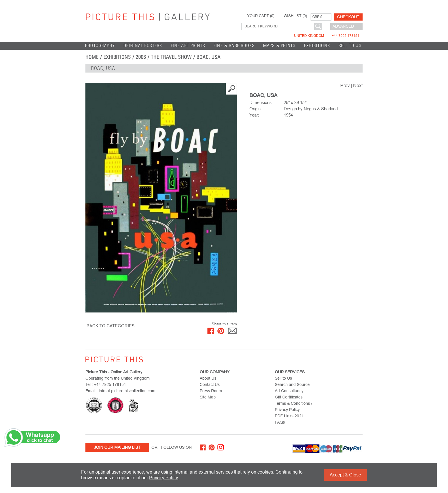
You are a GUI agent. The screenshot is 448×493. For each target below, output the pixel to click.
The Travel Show (171, 57)
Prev (345, 86)
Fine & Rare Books (234, 46)
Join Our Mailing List (117, 447)
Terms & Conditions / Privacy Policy (294, 406)
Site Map (208, 397)
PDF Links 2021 (289, 416)
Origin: (256, 109)
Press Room (211, 391)
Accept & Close (345, 475)
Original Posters (143, 46)
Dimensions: (261, 102)
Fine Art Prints (188, 46)
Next (358, 86)
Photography (100, 46)
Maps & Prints (279, 46)
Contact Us (210, 384)
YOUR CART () (261, 16)
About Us (208, 378)
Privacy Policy (163, 478)
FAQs (280, 422)
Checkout (348, 17)
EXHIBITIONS (317, 46)
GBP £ (317, 17)
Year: (254, 115)
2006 (141, 57)
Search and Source (292, 384)
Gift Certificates (289, 397)
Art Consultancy (289, 391)
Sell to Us (350, 46)
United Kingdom (327, 36)
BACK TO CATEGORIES (111, 326)
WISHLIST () (295, 16)
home (92, 57)
